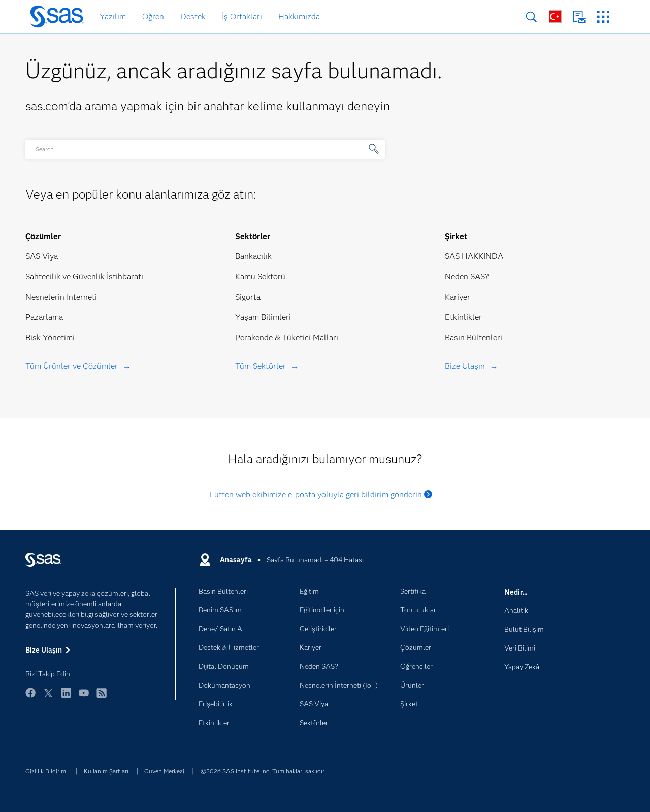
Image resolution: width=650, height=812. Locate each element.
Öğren (153, 17)
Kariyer (458, 297)
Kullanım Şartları (106, 771)
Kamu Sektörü (260, 277)
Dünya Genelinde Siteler (555, 17)
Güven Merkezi (164, 771)
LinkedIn (66, 697)
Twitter (48, 697)
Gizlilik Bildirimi (46, 771)
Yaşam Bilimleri (263, 317)
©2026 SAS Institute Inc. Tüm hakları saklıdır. (263, 771)
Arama (531, 17)
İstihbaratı (125, 277)
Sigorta (248, 297)
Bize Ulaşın (579, 17)
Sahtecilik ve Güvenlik (65, 277)
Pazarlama (44, 317)
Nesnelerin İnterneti (61, 297)
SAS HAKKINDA (474, 256)
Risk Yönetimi (50, 337)
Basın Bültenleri (474, 337)
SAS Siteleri (603, 17)
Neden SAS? (467, 277)
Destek (193, 17)
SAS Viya (42, 256)
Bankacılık (253, 256)
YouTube (84, 697)
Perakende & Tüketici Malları (287, 337)
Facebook (30, 697)
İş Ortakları (242, 17)
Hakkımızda (299, 17)
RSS (102, 697)
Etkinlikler (463, 317)
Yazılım (113, 17)
